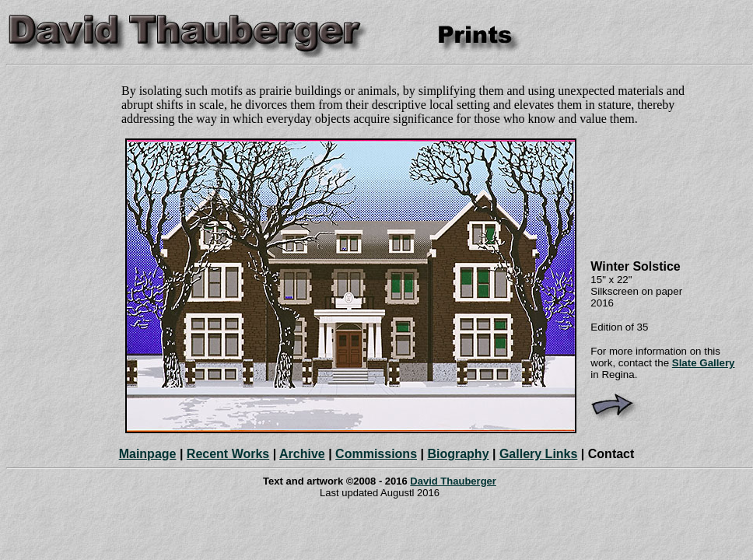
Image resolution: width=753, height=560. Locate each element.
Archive (302, 454)
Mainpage (148, 454)
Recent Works (228, 454)
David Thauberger (453, 481)
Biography (458, 454)
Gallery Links (539, 454)
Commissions (376, 454)
